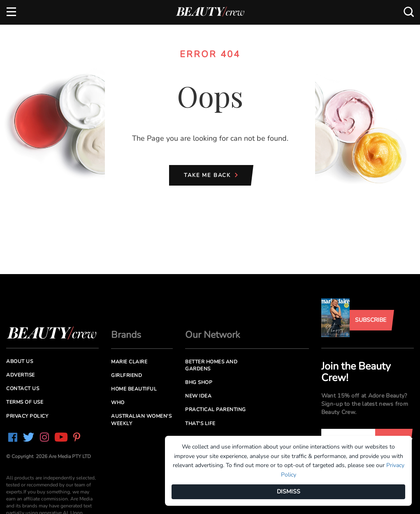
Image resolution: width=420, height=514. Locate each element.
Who (118, 402)
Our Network (213, 335)
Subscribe (371, 320)
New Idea (198, 396)
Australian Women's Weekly (141, 420)
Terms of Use (25, 402)
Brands (126, 335)
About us (20, 361)
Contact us (23, 388)
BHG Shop (199, 382)
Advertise (21, 375)
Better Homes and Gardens (211, 365)
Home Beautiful (134, 389)
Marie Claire (129, 362)
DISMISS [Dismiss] (289, 492)
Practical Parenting (216, 409)
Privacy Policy (27, 416)
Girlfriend (126, 375)
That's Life (200, 423)
